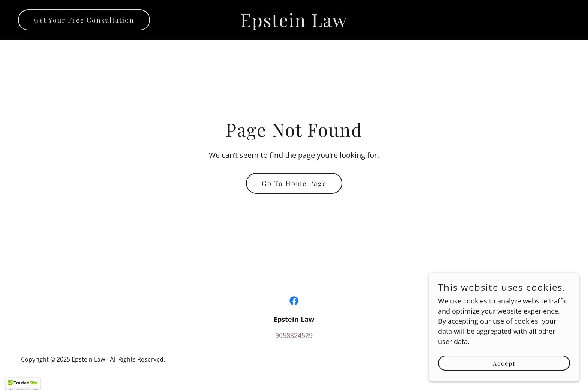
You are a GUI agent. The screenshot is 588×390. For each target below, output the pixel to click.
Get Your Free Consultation (84, 20)
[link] (294, 24)
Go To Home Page (294, 183)
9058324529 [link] (294, 335)
